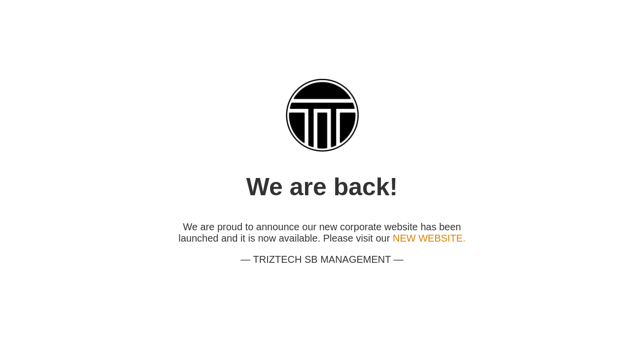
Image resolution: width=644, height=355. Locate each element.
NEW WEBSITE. (429, 238)
